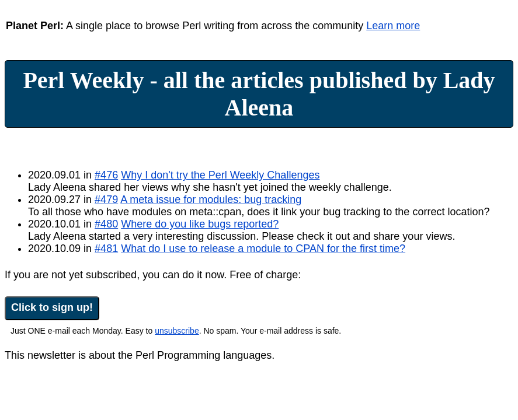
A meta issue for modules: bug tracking (211, 199)
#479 (106, 199)
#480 (106, 224)
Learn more (393, 26)
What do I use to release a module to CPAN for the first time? (263, 249)
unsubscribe (177, 331)
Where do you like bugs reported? (200, 224)
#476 (106, 175)
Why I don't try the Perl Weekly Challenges (220, 175)
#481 (106, 249)
